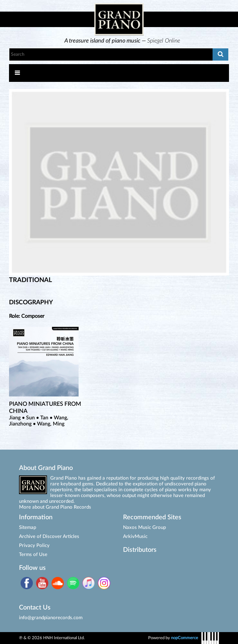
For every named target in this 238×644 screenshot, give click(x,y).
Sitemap (28, 527)
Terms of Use (33, 555)
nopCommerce (185, 638)
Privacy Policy (34, 546)
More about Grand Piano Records (55, 507)
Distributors (140, 550)
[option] (122, 41)
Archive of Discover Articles (49, 537)
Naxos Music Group (144, 527)
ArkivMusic (135, 537)
